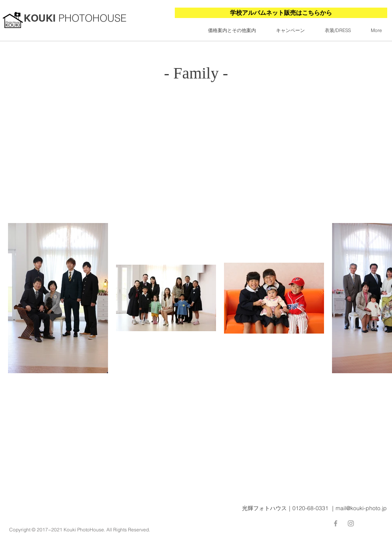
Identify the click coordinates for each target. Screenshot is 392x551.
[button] (232, 30)
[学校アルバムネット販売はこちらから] (281, 13)
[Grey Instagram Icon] (351, 523)
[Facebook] (336, 523)
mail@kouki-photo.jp (361, 508)
